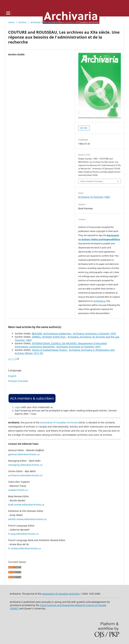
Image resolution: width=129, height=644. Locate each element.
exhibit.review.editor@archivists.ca (27, 519)
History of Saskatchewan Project (50, 350)
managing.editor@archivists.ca (25, 465)
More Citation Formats (92, 181)
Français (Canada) (18, 381)
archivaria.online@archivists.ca (25, 475)
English (12, 376)
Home (11, 22)
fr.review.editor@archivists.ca (24, 548)
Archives (22, 22)
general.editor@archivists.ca (24, 454)
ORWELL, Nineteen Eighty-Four (49, 337)
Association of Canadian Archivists (59, 422)
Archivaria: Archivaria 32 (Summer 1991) (79, 347)
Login (18, 407)
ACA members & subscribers (32, 398)
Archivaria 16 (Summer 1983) (45, 22)
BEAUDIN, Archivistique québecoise (52, 333)
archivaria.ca (99, 301)
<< (9, 359)
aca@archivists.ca (18, 490)
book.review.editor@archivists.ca (26, 505)
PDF (85, 128)
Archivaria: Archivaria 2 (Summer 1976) (95, 333)
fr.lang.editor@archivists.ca (23, 534)
